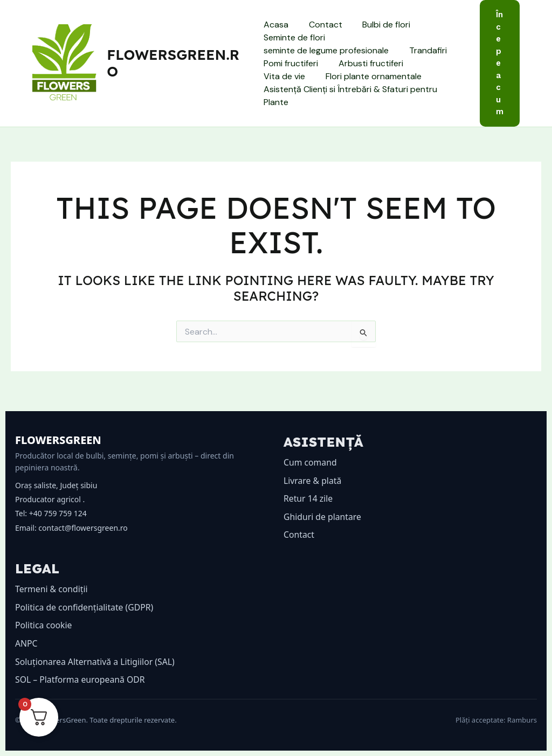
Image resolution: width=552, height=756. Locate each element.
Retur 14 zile (309, 498)
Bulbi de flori (380, 25)
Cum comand (310, 462)
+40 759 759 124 (58, 513)
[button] (500, 63)
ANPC (26, 643)
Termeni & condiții (52, 589)
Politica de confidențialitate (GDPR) (85, 607)
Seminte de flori (294, 37)
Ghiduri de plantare (323, 517)
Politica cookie (44, 625)
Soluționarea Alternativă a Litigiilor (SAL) (96, 662)
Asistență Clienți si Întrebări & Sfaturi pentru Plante (350, 96)
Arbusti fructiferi (368, 63)
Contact (322, 25)
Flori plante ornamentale (312, 76)
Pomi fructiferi (291, 63)
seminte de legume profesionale (326, 50)
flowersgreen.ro (174, 63)
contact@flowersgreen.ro (83, 528)
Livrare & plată (313, 481)
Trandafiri (425, 50)
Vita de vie (438, 63)
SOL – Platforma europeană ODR (81, 679)
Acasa (276, 25)
